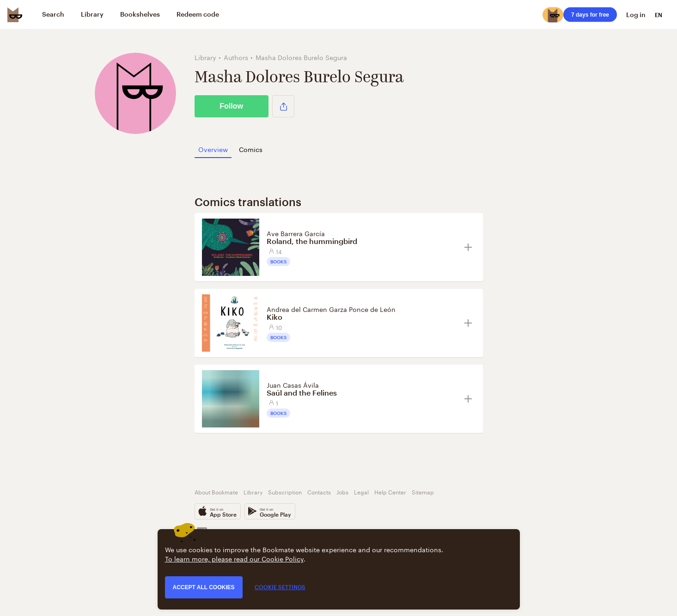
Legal (361, 491)
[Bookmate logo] (15, 15)
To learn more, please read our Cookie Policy (234, 558)
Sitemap (423, 491)
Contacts (319, 491)
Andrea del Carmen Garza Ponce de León (331, 309)
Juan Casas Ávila (293, 384)
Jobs (342, 491)
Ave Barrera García (296, 233)
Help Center (390, 491)
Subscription (285, 491)
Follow (231, 106)
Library (253, 491)
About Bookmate (216, 491)
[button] (283, 106)
